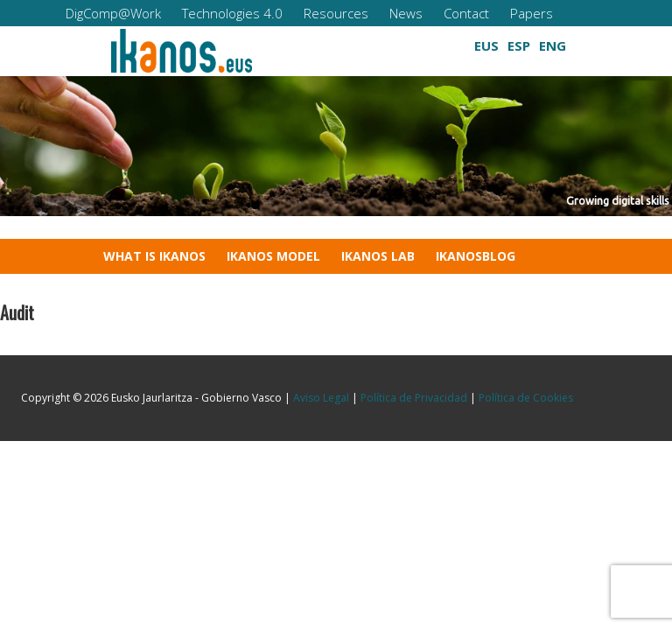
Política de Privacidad (414, 398)
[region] (336, 146)
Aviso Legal (321, 398)
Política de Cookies (526, 398)
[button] (368, 42)
